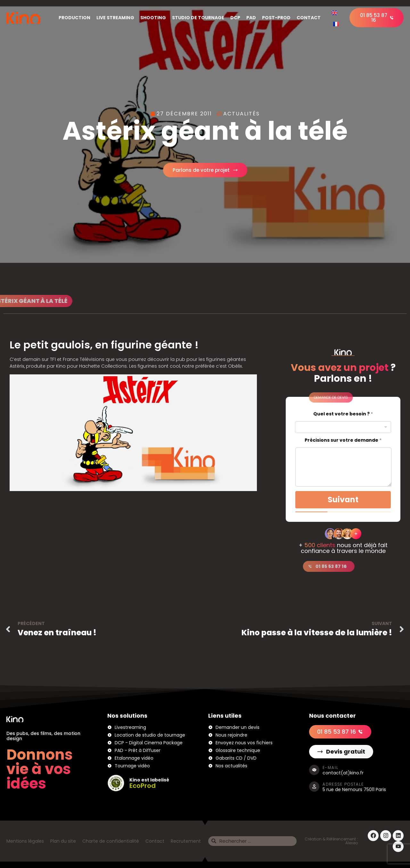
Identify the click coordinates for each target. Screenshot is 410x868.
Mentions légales (25, 841)
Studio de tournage (198, 18)
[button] (305, 397)
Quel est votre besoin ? (343, 414)
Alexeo (352, 843)
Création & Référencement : (331, 839)
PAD (251, 18)
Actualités (242, 114)
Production (74, 18)
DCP (235, 18)
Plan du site (63, 841)
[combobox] (343, 427)
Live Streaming (115, 18)
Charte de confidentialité (111, 841)
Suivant (343, 500)
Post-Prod (276, 18)
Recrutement (186, 841)
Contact (309, 18)
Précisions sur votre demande (343, 440)
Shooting (153, 18)
